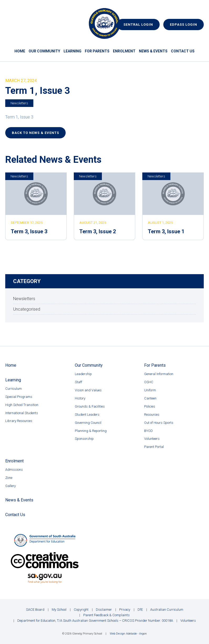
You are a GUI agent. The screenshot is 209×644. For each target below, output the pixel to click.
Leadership (83, 374)
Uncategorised (27, 309)
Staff (79, 382)
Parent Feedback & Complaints (106, 615)
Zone (9, 478)
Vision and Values (88, 390)
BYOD (148, 431)
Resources (152, 415)
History (80, 398)
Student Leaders (87, 415)
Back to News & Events (35, 133)
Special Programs (19, 397)
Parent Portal (154, 447)
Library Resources (19, 421)
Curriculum (14, 389)
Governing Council (88, 423)
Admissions (14, 470)
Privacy (125, 610)
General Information (159, 374)
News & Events (153, 51)
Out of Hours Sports (159, 423)
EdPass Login (184, 25)
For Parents (97, 51)
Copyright (81, 610)
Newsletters (19, 103)
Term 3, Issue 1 (166, 231)
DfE (140, 610)
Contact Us (183, 51)
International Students (22, 413)
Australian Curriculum (167, 610)
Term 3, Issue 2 (98, 231)
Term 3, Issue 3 (29, 231)
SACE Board (35, 610)
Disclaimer (104, 610)
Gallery (11, 486)
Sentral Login (138, 25)
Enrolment (124, 51)
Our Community (44, 51)
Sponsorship (84, 439)
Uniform (150, 390)
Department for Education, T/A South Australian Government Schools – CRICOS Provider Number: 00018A (95, 621)
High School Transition (22, 405)
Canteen (150, 398)
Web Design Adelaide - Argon (128, 634)
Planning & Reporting (91, 431)
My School (59, 610)
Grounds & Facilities (90, 406)
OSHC (149, 382)
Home (20, 51)
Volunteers (152, 439)
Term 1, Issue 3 (19, 117)
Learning (72, 51)
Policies (150, 406)
